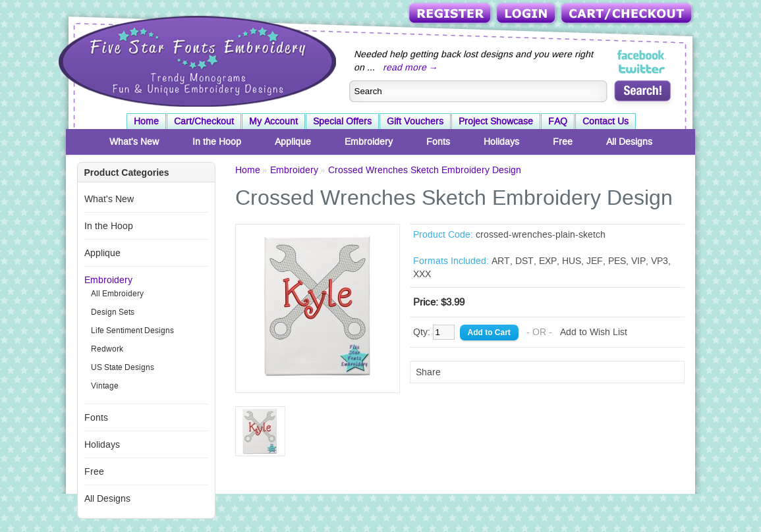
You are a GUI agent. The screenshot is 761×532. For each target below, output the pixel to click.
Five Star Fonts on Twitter (642, 68)
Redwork (107, 349)
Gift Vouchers (415, 121)
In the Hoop (217, 142)
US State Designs (123, 367)
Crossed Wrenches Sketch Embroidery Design (425, 170)
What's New (134, 142)
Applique (293, 142)
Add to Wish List (594, 332)
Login (527, 14)
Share (428, 372)
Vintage (105, 386)
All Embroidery (117, 294)
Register (451, 14)
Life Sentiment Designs (132, 331)
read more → (410, 67)
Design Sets (113, 312)
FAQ (558, 121)
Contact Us (606, 121)
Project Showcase (496, 121)
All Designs (629, 142)
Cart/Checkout (628, 14)
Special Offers (342, 121)
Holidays (501, 142)
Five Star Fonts (196, 60)
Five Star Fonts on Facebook (642, 55)
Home (146, 121)
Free (563, 142)
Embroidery (369, 142)
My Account (273, 121)
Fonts (438, 142)
